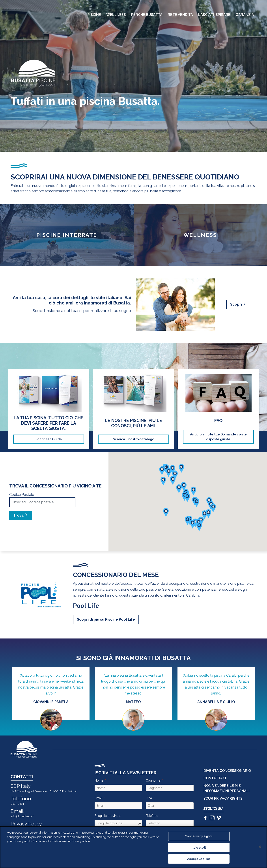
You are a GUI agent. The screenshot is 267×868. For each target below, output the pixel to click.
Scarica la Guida (49, 439)
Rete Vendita (180, 15)
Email (98, 798)
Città (149, 798)
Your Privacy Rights (223, 798)
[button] (208, 514)
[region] (133, 847)
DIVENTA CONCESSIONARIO (227, 771)
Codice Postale (22, 495)
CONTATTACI (215, 778)
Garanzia (245, 15)
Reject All (199, 848)
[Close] (260, 847)
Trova (21, 515)
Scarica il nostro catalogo (133, 439)
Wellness (116, 15)
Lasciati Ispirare (214, 15)
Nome (99, 780)
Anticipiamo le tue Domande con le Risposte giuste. (218, 437)
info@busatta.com (22, 816)
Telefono (152, 816)
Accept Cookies (199, 859)
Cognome (153, 780)
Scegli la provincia (108, 816)
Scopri (238, 304)
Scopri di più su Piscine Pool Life (106, 619)
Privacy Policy (26, 824)
